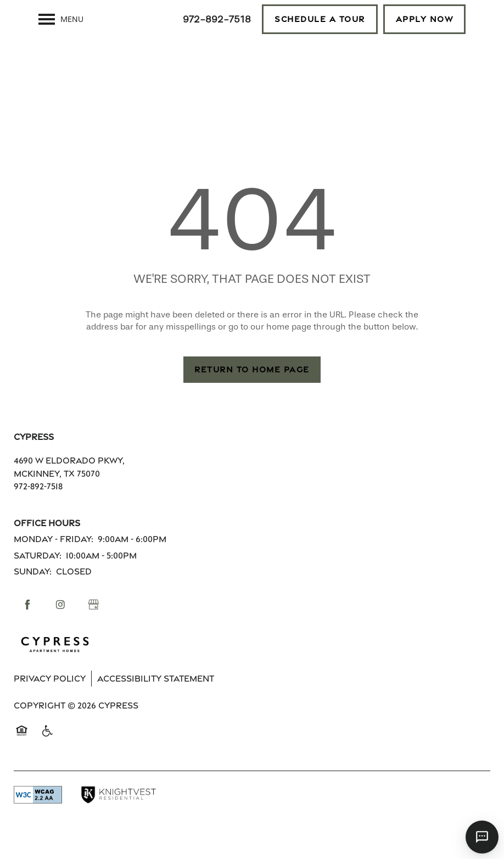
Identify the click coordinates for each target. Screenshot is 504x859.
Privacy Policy (50, 697)
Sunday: (33, 590)
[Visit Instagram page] (60, 623)
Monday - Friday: (54, 558)
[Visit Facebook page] (27, 623)
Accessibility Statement (156, 697)
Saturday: (38, 574)
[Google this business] (93, 623)
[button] (320, 19)
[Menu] (61, 19)
